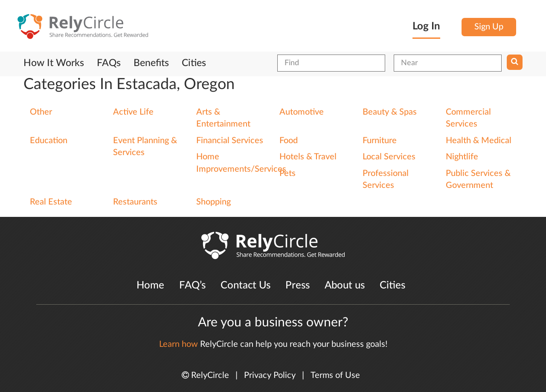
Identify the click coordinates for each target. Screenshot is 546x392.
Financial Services (230, 141)
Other (41, 112)
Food (289, 141)
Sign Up (489, 27)
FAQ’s (192, 285)
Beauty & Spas (390, 112)
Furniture (380, 141)
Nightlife (462, 157)
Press (298, 285)
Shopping (213, 202)
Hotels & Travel (308, 157)
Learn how (179, 344)
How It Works (54, 63)
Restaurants (135, 202)
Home (150, 285)
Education (49, 141)
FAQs (109, 63)
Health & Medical (479, 141)
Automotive (302, 112)
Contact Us (245, 285)
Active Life (133, 112)
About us (345, 285)
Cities (194, 63)
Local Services (389, 157)
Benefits (151, 63)
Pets (288, 173)
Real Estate (51, 202)
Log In (426, 26)
